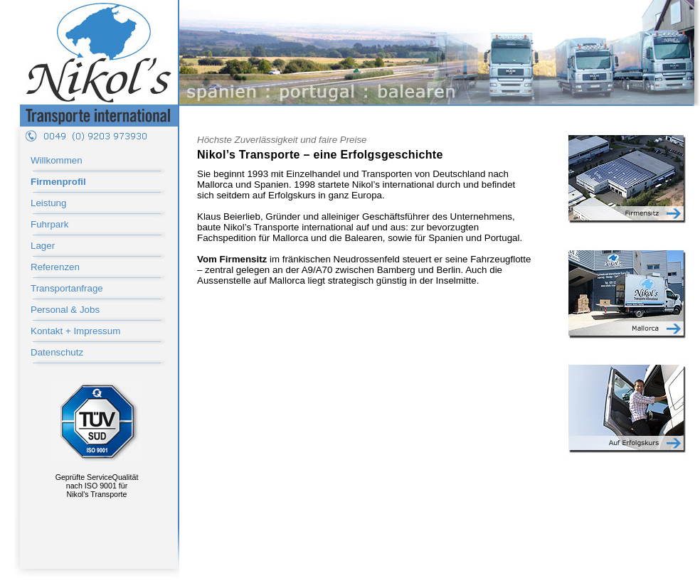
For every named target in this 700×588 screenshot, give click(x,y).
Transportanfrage (67, 288)
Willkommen (57, 160)
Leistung (48, 203)
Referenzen (55, 267)
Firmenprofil (58, 182)
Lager (43, 246)
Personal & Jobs (65, 310)
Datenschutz (57, 352)
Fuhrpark (49, 224)
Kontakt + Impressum (75, 331)
